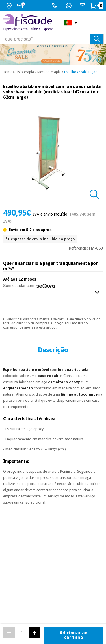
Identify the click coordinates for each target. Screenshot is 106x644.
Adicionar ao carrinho (74, 635)
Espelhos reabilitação (81, 72)
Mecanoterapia (49, 72)
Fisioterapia (25, 72)
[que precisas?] (53, 39)
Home (7, 72)
